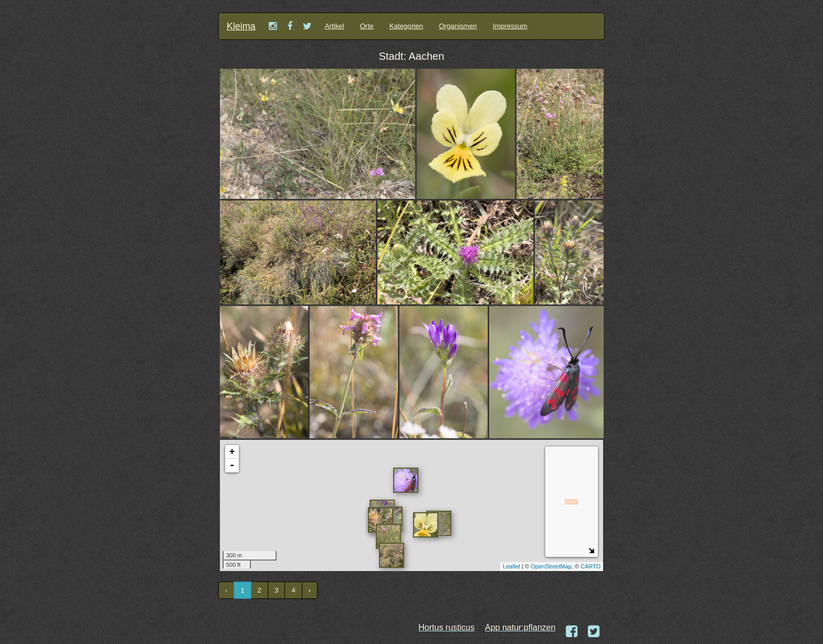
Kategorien (406, 26)
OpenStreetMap (551, 566)
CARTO (590, 566)
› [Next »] (310, 590)
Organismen (458, 26)
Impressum (510, 26)
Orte (367, 26)
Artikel (335, 26)
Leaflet (511, 566)
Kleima (241, 26)
